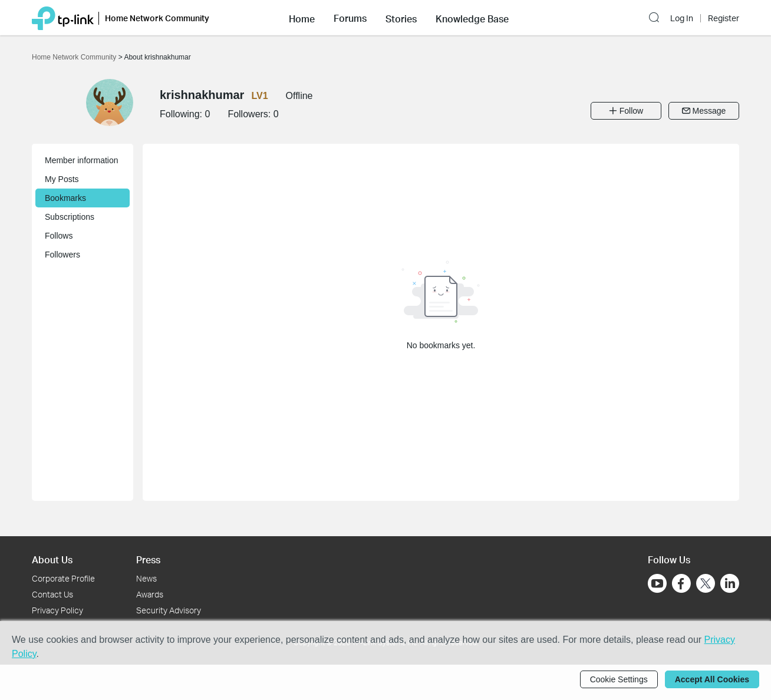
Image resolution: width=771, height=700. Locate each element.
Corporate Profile (63, 578)
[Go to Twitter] (706, 585)
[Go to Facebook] (681, 583)
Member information (82, 160)
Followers (62, 255)
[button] (302, 18)
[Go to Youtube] (657, 583)
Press (148, 559)
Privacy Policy (57, 610)
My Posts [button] (62, 179)
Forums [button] (350, 18)
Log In (682, 18)
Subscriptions (70, 217)
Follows (59, 236)
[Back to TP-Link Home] (63, 17)
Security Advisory (169, 610)
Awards (150, 594)
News (146, 578)
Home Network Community (75, 57)
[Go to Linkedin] (730, 583)
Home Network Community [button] (157, 18)
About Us (52, 559)
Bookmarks (65, 198)
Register (724, 18)
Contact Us (52, 594)
